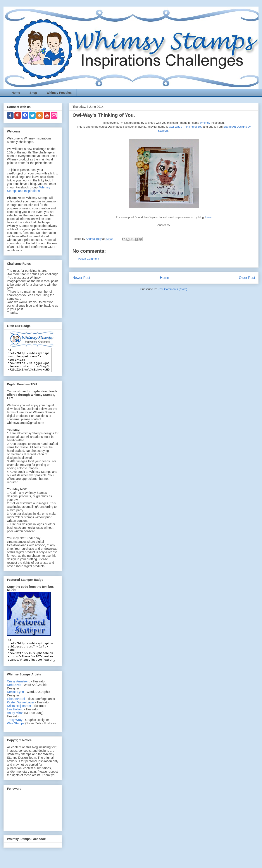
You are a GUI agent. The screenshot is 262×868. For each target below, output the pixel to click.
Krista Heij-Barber (19, 715)
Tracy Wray (15, 729)
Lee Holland (15, 718)
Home (16, 93)
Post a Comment (89, 259)
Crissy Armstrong (19, 691)
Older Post (247, 278)
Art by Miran (15, 722)
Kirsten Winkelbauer (21, 711)
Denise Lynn (15, 701)
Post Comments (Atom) (172, 289)
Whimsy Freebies (59, 93)
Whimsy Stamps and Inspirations (29, 189)
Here (209, 217)
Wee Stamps (16, 732)
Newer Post (81, 278)
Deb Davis (14, 694)
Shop (33, 93)
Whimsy (205, 123)
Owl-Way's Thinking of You (186, 127)
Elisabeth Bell (16, 708)
